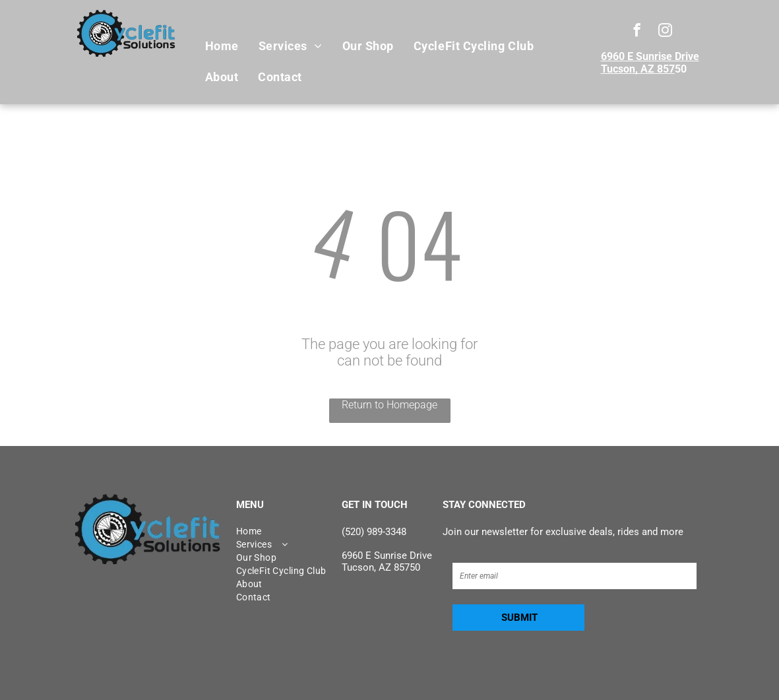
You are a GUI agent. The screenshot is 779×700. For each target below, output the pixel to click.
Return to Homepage (389, 405)
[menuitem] (222, 46)
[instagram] (665, 32)
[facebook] (637, 32)
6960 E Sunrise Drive (650, 56)
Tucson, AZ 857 (638, 69)
